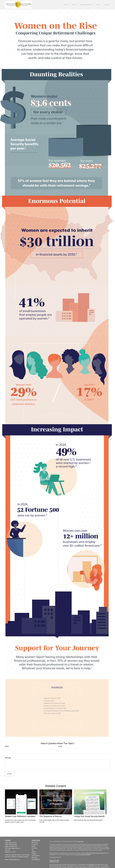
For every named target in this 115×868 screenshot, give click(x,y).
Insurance (34, 848)
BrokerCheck (81, 841)
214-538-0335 (13, 846)
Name (7, 746)
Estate (34, 846)
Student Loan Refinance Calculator (20, 816)
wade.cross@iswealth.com (12, 860)
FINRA (91, 864)
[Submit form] (10, 774)
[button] (66, 5)
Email (60, 746)
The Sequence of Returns (51, 816)
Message (8, 758)
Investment (35, 844)
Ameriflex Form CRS (54, 862)
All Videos (34, 857)
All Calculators (36, 859)
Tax (33, 850)
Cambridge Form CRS (54, 860)
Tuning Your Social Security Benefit (89, 816)
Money (34, 852)
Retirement (35, 842)
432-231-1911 (13, 843)
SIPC (94, 864)
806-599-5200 (13, 844)
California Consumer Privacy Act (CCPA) (95, 853)
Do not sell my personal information (83, 855)
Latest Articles (36, 856)
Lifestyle (34, 854)
